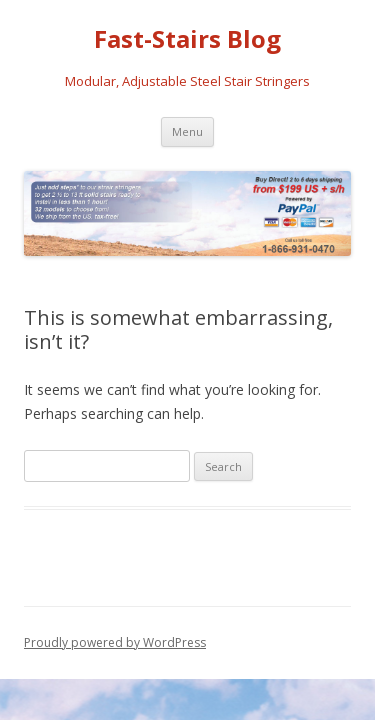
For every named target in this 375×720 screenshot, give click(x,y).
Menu (187, 131)
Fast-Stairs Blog (187, 39)
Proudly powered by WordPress (115, 642)
